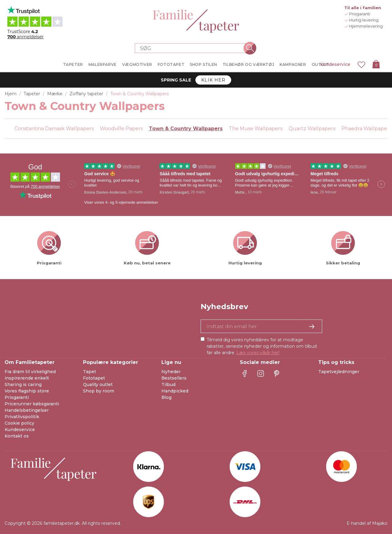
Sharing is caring (23, 384)
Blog (166, 397)
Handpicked (175, 391)
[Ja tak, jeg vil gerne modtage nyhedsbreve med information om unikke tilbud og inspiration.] (261, 326)
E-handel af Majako (367, 523)
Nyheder (171, 372)
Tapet (90, 372)
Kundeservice (335, 64)
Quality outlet (98, 384)
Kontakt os (17, 436)
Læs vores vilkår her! (258, 353)
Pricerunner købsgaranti (32, 404)
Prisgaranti (17, 397)
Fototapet (94, 378)
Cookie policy (19, 423)
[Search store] (192, 48)
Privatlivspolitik (22, 417)
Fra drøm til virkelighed (30, 372)
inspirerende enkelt (27, 378)
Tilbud (168, 384)
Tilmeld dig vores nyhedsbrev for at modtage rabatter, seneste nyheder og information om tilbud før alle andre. (262, 346)
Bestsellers (174, 378)
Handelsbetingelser (27, 410)
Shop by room (99, 391)
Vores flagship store (27, 391)
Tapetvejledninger (339, 372)
